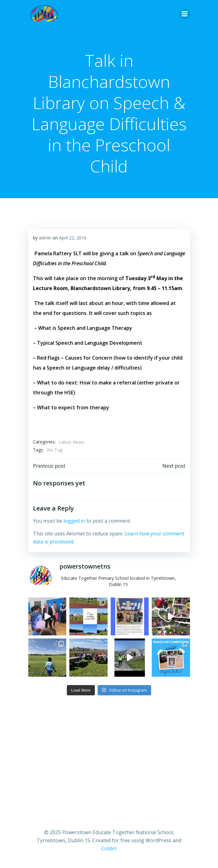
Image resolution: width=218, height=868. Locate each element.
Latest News (72, 442)
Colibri (109, 848)
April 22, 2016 (73, 238)
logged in (74, 521)
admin (45, 238)
